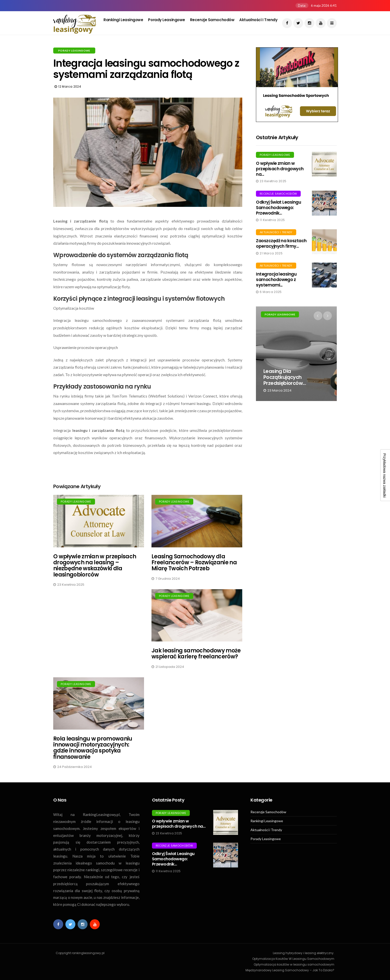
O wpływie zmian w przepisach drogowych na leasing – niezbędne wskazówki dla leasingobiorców (95, 566)
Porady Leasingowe (166, 20)
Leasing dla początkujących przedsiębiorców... (285, 377)
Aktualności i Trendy (258, 20)
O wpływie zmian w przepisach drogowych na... (280, 169)
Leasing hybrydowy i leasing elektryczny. (304, 953)
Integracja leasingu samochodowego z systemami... (276, 280)
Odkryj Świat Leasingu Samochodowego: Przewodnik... (278, 208)
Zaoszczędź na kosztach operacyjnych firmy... (281, 243)
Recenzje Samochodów (212, 20)
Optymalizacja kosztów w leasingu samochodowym (294, 964)
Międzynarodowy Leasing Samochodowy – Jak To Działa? (290, 970)
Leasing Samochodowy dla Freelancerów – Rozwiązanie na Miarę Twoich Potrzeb (194, 562)
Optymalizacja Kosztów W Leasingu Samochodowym (293, 959)
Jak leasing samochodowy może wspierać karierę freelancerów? (196, 654)
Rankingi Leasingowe (123, 20)
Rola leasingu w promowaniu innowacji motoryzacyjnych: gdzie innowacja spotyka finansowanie (93, 748)
